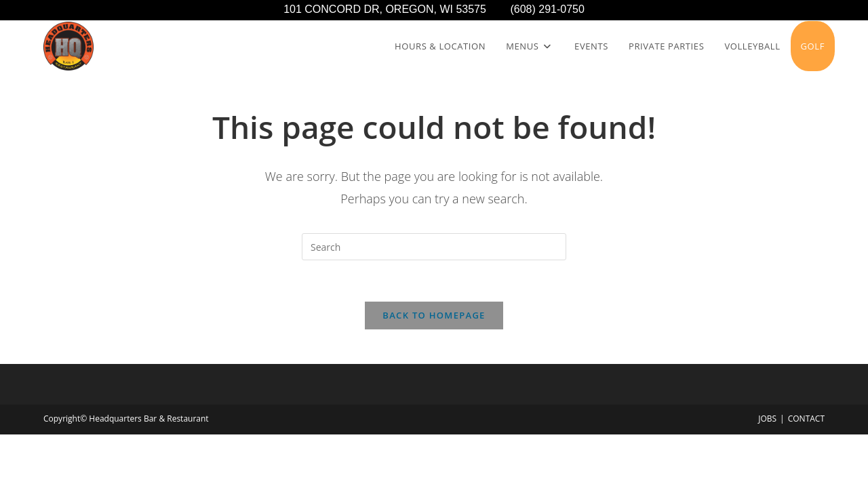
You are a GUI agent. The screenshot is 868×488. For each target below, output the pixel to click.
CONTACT (806, 419)
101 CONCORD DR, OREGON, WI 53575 (397, 9)
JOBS (767, 419)
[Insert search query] (434, 247)
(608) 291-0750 (547, 9)
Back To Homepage (434, 315)
